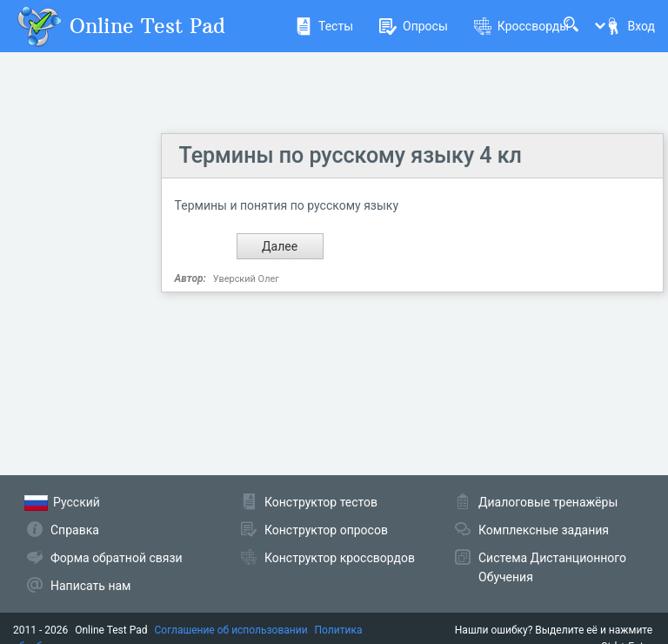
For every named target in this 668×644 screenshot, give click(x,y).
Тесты (324, 26)
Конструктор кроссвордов (340, 558)
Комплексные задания (544, 530)
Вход (630, 26)
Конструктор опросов (326, 530)
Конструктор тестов (321, 502)
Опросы (414, 26)
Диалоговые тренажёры (548, 502)
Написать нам (90, 586)
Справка (75, 530)
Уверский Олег (246, 279)
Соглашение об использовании (231, 630)
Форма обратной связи (117, 558)
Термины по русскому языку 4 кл (351, 155)
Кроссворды (521, 26)
